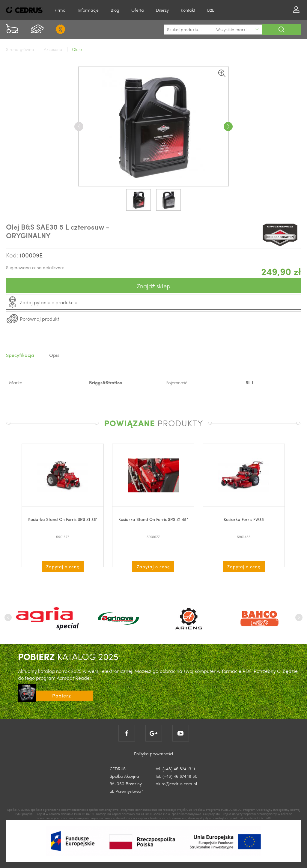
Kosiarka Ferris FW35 (244, 519)
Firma (60, 10)
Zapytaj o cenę (63, 566)
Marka (16, 382)
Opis (54, 355)
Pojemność (176, 382)
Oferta (138, 10)
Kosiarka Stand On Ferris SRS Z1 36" (63, 519)
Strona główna (20, 49)
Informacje (88, 10)
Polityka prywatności (153, 754)
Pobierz (62, 696)
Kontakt (188, 10)
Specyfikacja (20, 355)
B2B (211, 10)
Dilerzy (162, 10)
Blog (115, 10)
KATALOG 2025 (68, 656)
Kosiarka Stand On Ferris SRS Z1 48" (153, 519)
